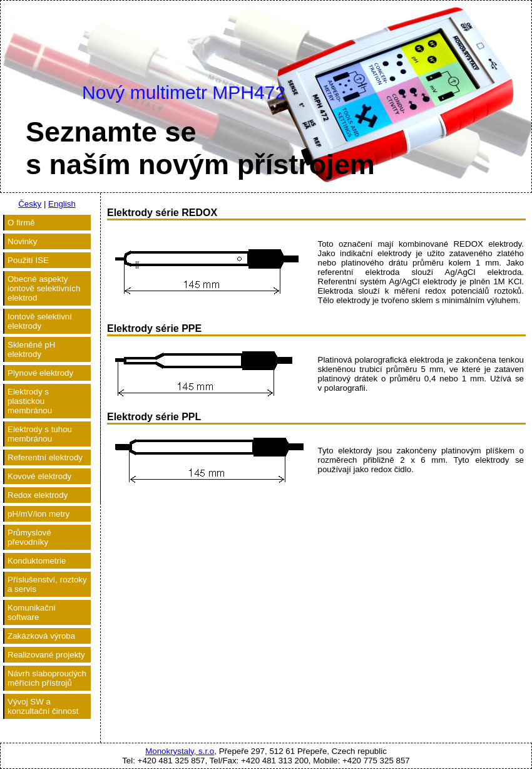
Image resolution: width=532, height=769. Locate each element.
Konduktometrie (37, 561)
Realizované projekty (46, 655)
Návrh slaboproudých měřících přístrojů (47, 678)
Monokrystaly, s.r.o (180, 751)
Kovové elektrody (39, 476)
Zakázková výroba (41, 636)
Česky (30, 204)
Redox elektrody (38, 495)
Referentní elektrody (45, 457)
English (62, 204)
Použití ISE (28, 260)
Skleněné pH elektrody (31, 349)
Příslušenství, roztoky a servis (47, 584)
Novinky (22, 241)
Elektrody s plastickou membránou (30, 401)
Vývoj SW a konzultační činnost (43, 706)
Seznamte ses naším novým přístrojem (200, 148)
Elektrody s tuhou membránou (40, 434)
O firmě (21, 223)
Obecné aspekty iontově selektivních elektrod (44, 288)
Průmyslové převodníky (29, 537)
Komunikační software (32, 612)
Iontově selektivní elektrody (40, 321)
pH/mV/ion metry (38, 514)
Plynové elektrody (40, 373)
